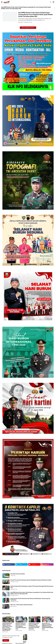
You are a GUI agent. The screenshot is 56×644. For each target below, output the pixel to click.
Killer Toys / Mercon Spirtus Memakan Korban (21, 605)
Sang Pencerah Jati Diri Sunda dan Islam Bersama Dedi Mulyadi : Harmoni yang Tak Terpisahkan (30, 599)
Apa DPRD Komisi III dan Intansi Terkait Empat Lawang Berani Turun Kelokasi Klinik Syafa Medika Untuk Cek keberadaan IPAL (35, 15)
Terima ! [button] (6, 640)
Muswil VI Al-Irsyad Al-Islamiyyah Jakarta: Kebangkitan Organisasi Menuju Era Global (31, 580)
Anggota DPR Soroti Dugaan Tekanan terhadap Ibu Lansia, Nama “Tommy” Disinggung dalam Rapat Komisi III (7, 627)
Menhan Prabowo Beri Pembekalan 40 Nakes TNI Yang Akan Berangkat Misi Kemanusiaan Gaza (32, 587)
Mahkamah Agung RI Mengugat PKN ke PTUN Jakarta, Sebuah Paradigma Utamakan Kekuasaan (34, 626)
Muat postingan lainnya (28, 28)
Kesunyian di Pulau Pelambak (18, 574)
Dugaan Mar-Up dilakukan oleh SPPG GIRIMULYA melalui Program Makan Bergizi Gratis (48, 626)
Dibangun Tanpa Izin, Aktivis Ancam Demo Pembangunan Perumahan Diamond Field (21, 626)
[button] (2, 2)
